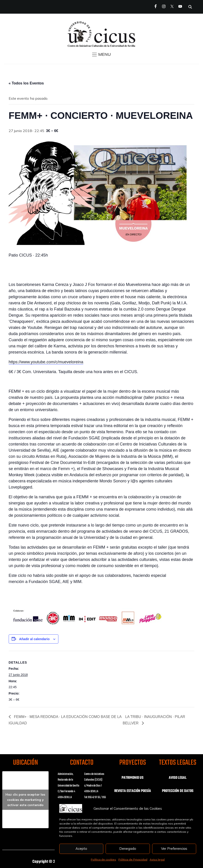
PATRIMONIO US (133, 778)
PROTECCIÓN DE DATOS (178, 791)
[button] (101, 54)
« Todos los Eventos (26, 83)
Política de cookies (103, 859)
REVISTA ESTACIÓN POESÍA (133, 791)
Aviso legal (157, 859)
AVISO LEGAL (178, 778)
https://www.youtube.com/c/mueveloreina (46, 362)
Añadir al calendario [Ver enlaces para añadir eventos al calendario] (34, 639)
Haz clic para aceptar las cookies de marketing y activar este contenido (25, 800)
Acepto (81, 849)
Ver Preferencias (174, 849)
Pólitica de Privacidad (133, 859)
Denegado (128, 849)
